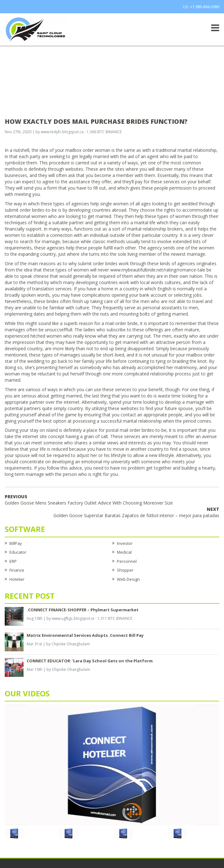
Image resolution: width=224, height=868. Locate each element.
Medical (124, 552)
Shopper (125, 570)
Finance (17, 570)
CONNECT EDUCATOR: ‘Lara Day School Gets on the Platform (90, 661)
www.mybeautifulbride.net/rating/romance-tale (158, 270)
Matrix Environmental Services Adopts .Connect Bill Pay (85, 635)
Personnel (127, 561)
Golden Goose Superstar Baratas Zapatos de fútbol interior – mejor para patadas (136, 512)
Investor (125, 543)
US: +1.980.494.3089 (201, 7)
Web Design (128, 579)
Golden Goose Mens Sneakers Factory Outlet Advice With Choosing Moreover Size (89, 500)
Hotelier (17, 579)
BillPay (16, 543)
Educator (18, 552)
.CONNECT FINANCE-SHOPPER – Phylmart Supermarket (83, 610)
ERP (13, 561)
